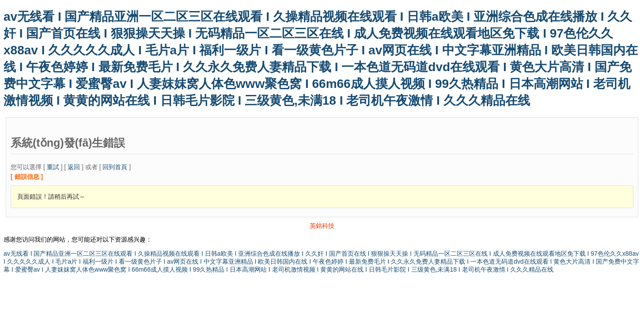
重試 (53, 167)
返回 (74, 167)
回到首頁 (115, 167)
